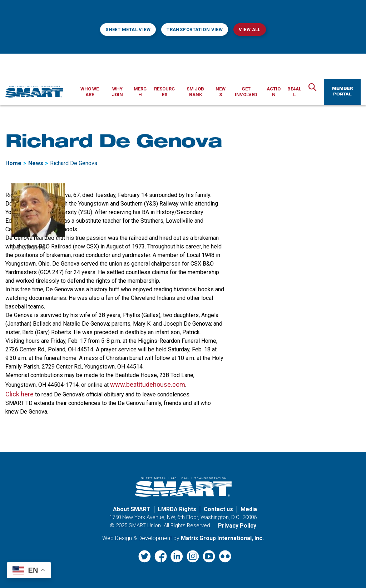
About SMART (132, 509)
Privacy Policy (237, 526)
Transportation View (195, 29)
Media (249, 509)
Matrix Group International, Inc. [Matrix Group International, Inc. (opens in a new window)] (222, 538)
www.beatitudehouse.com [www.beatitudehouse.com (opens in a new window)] (148, 384)
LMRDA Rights (177, 509)
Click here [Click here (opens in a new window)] (19, 394)
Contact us (218, 509)
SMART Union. (145, 525)
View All (249, 29)
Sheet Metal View (128, 29)
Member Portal (342, 92)
